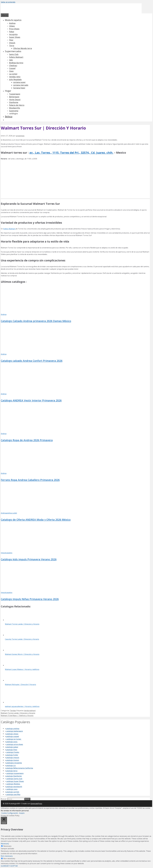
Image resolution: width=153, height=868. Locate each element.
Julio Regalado (15, 79)
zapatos (9, 553)
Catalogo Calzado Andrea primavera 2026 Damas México (36, 321)
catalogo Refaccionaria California (19, 768)
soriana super (19, 82)
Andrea (12, 23)
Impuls (12, 43)
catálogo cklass (12, 734)
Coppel (12, 68)
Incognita (13, 34)
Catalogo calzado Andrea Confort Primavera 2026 (32, 361)
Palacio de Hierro (17, 105)
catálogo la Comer (14, 739)
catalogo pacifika (13, 794)
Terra (12, 46)
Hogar (8, 91)
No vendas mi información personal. (15, 811)
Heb (11, 60)
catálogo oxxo (12, 742)
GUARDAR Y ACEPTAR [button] (9, 866)
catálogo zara (12, 789)
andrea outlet (12, 513)
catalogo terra (12, 771)
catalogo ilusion (12, 760)
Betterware (14, 97)
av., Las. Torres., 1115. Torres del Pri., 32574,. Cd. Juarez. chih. (71, 153)
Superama (14, 111)
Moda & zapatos (13, 20)
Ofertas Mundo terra (23, 48)
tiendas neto (15, 77)
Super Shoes (15, 37)
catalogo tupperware (15, 773)
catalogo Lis (11, 765)
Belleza (9, 116)
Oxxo (11, 71)
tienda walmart (30, 711)
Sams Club (14, 54)
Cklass (12, 26)
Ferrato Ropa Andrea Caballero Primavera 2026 (30, 480)
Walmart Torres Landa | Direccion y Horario (18, 713)
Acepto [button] (22, 813)
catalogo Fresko (13, 752)
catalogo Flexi (11, 750)
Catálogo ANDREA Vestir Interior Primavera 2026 (31, 400)
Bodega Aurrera (16, 63)
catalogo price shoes (14, 744)
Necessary (7, 846)
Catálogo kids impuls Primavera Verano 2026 (29, 559)
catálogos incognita (14, 763)
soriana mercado (21, 85)
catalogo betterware (14, 731)
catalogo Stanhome (14, 776)
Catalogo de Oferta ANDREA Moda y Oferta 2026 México (36, 520)
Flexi (11, 40)
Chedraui (13, 65)
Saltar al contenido (8, 2)
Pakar (12, 32)
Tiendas (13, 711)
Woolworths (15, 108)
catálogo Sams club (14, 779)
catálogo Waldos (13, 784)
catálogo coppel (12, 736)
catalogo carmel (13, 792)
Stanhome (14, 102)
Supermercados (13, 51)
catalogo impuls (12, 757)
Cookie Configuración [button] (10, 813)
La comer (13, 74)
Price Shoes (14, 29)
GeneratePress (36, 804)
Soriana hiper (19, 88)
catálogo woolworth (14, 787)
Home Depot (15, 100)
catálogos (13, 113)
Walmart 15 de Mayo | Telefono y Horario (17, 716)
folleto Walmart (16, 57)
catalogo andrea (13, 728)
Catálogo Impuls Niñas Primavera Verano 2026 (30, 599)
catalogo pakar (12, 747)
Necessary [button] (5, 844)
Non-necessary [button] (7, 856)
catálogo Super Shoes (15, 781)
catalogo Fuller (12, 755)
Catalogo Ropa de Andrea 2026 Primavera (27, 440)
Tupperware (15, 94)
